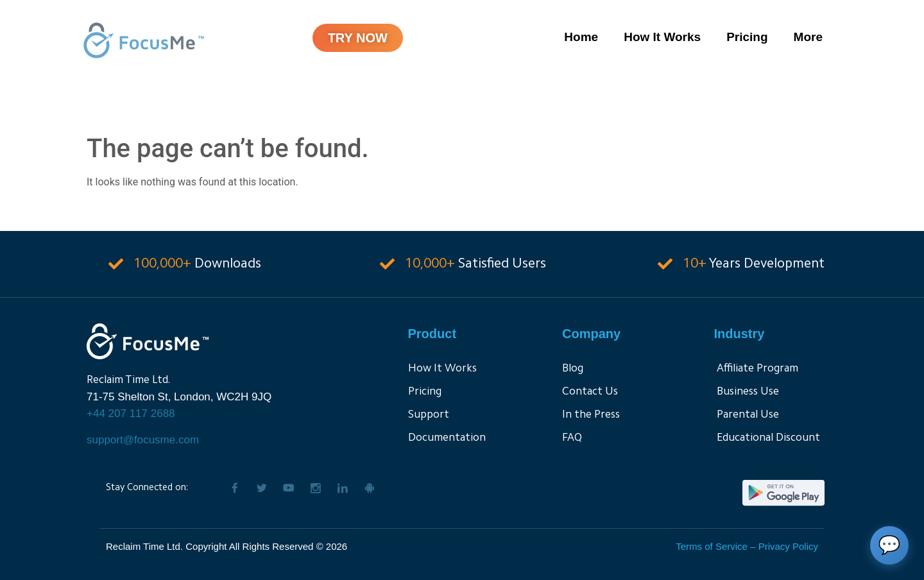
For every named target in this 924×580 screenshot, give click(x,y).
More (808, 37)
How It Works (662, 37)
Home (581, 37)
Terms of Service (712, 546)
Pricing (747, 37)
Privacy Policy (788, 546)
